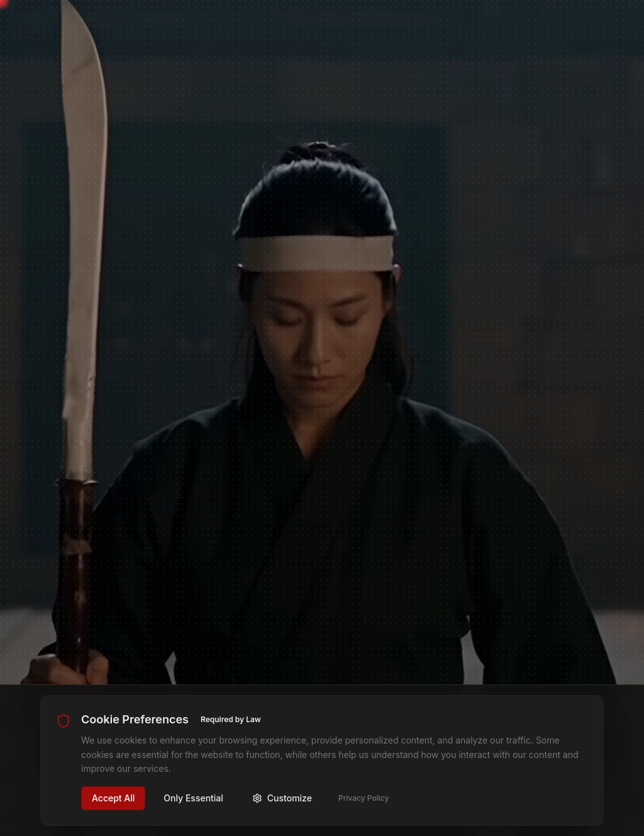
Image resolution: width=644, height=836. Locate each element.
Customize (282, 798)
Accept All (113, 798)
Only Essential (193, 798)
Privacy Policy (364, 798)
